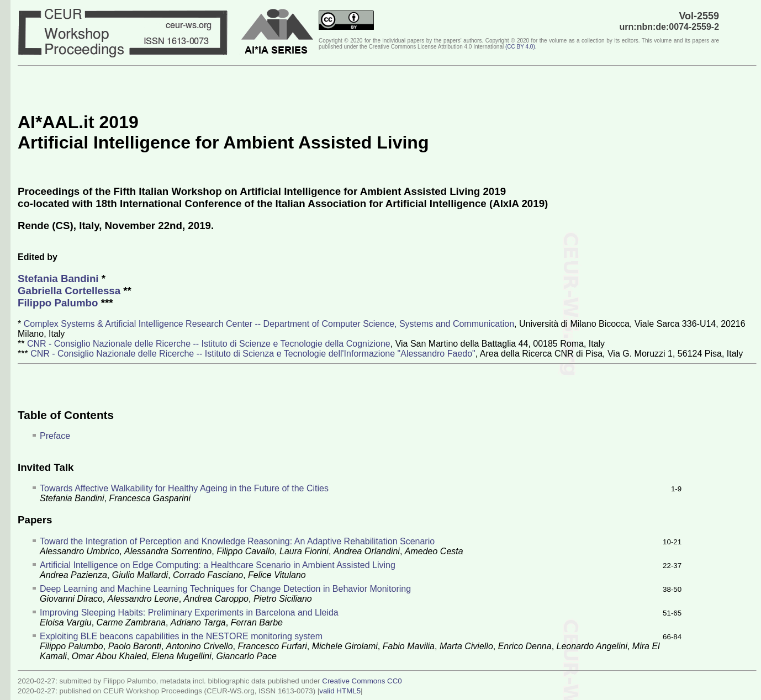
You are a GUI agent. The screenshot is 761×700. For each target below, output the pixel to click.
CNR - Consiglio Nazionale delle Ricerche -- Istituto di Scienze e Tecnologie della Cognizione (209, 344)
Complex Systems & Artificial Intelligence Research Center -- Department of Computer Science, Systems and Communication (269, 324)
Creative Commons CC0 (362, 681)
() (520, 47)
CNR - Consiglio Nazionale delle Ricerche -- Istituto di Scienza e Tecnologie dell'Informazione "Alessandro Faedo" (253, 354)
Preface (55, 436)
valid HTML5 (340, 691)
